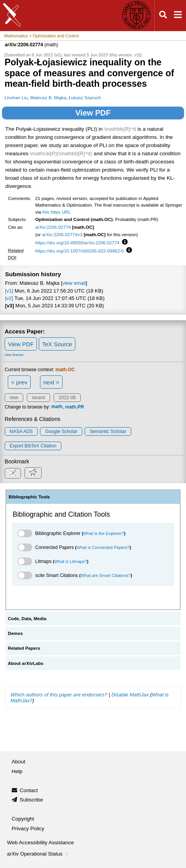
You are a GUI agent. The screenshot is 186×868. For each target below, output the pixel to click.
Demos (15, 633)
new (14, 398)
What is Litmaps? (71, 561)
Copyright (23, 819)
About (18, 762)
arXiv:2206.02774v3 (62, 234)
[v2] (9, 298)
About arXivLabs (26, 663)
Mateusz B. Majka (48, 97)
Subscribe (31, 800)
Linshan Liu (16, 97)
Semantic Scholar (108, 431)
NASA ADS (21, 431)
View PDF (93, 113)
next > (51, 382)
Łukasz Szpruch (85, 97)
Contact (29, 790)
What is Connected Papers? (103, 547)
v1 (58, 55)
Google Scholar (61, 431)
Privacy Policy (28, 829)
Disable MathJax (130, 695)
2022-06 (67, 398)
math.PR (75, 407)
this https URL (56, 212)
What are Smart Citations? (106, 575)
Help (17, 771)
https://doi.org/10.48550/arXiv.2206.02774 (77, 243)
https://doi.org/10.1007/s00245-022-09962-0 (80, 251)
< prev (19, 382)
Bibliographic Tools (29, 497)
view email (74, 283)
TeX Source (57, 344)
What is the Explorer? (103, 533)
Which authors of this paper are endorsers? (59, 695)
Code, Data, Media (27, 619)
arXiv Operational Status (38, 854)
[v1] (9, 291)
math (57, 407)
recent (38, 398)
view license (14, 355)
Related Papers (24, 648)
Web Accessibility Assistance (40, 843)
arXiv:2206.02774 (53, 227)
